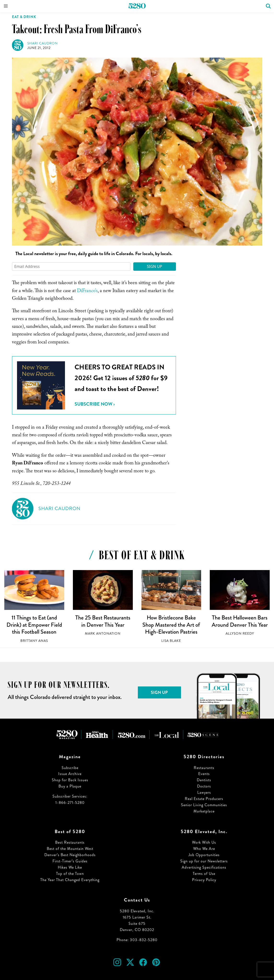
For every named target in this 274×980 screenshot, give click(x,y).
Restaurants (204, 768)
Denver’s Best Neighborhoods (70, 855)
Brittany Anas (34, 641)
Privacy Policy (204, 880)
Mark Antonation (103, 634)
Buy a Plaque (70, 786)
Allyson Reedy (240, 634)
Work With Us (204, 842)
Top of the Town (70, 874)
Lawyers (204, 792)
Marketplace (204, 811)
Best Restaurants (70, 842)
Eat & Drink (24, 17)
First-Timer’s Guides (70, 861)
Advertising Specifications (204, 867)
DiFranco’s (87, 291)
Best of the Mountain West (70, 849)
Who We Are (204, 849)
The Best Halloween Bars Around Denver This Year (240, 621)
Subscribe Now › (95, 404)
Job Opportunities (204, 855)
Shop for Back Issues (70, 780)
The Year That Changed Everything (70, 880)
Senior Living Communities (204, 805)
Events (204, 774)
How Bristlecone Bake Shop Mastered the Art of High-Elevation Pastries (171, 625)
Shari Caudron (43, 43)
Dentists (204, 780)
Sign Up (155, 266)
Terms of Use (204, 874)
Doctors (204, 786)
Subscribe (70, 768)
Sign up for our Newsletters (204, 861)
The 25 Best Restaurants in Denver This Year (103, 621)
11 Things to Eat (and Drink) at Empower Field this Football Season (34, 625)
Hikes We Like (70, 867)
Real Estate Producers (204, 799)
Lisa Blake (171, 641)
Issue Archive (70, 774)
